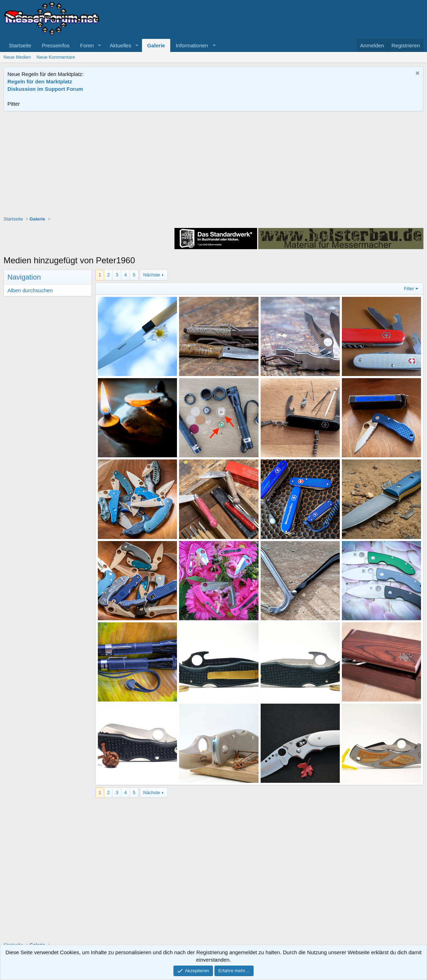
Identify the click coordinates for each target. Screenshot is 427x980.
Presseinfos (55, 45)
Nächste (152, 275)
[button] (100, 45)
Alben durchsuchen (30, 290)
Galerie (156, 45)
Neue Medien (17, 57)
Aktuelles (121, 45)
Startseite (20, 45)
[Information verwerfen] (417, 74)
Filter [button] (409, 289)
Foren (87, 45)
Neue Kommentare (56, 57)
